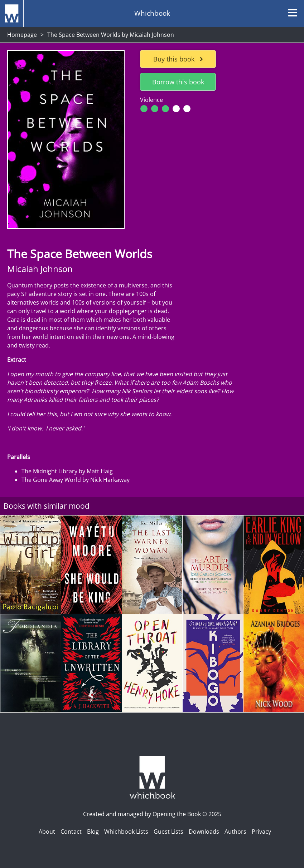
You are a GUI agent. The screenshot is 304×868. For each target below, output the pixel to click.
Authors (235, 832)
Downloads (204, 832)
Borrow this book (178, 82)
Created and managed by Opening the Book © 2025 (152, 814)
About (47, 832)
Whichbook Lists (126, 832)
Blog (93, 832)
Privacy (261, 832)
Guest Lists (168, 832)
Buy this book (178, 59)
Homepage (22, 35)
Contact (71, 832)
